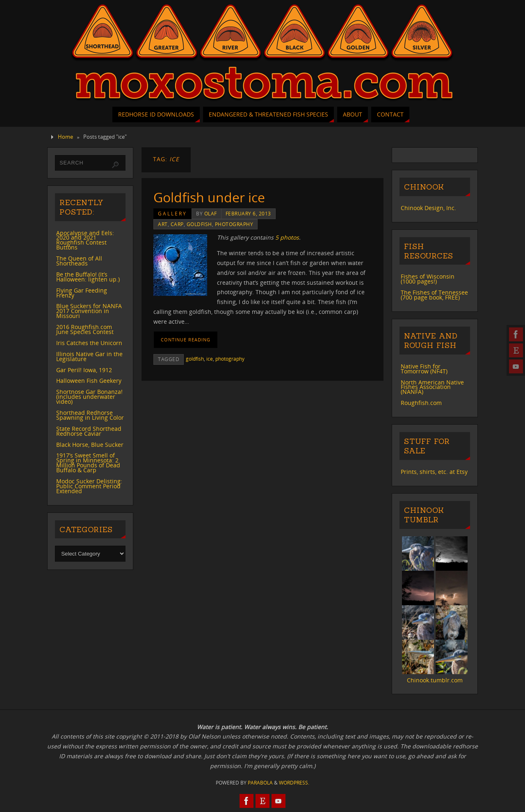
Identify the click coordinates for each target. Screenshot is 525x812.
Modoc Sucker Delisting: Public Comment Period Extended (89, 486)
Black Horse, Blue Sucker (90, 445)
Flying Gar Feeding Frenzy (82, 293)
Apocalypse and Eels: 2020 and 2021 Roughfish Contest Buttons (85, 240)
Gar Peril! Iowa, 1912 (84, 370)
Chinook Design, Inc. (428, 208)
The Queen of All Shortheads (79, 261)
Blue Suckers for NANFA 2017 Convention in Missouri (89, 311)
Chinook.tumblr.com (435, 680)
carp (177, 224)
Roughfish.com (421, 403)
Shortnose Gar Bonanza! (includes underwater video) (89, 397)
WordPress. (294, 783)
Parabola (260, 783)
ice (210, 359)
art (163, 224)
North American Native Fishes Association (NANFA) (432, 387)
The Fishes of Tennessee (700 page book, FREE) (434, 295)
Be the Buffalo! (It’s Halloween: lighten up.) (88, 277)
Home (65, 137)
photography (234, 224)
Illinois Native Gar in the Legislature (89, 356)
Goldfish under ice (209, 197)
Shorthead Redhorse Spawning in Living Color (90, 415)
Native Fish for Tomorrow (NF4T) (424, 369)
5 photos (287, 237)
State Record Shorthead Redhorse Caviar (89, 431)
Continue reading (186, 340)
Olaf (211, 213)
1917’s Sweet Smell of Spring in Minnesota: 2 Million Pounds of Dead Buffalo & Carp (88, 463)
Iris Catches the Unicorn (89, 343)
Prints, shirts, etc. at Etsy (434, 472)
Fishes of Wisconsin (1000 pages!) (428, 279)
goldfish (199, 224)
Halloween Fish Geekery (89, 381)
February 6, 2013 (248, 213)
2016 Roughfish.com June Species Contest (85, 329)
